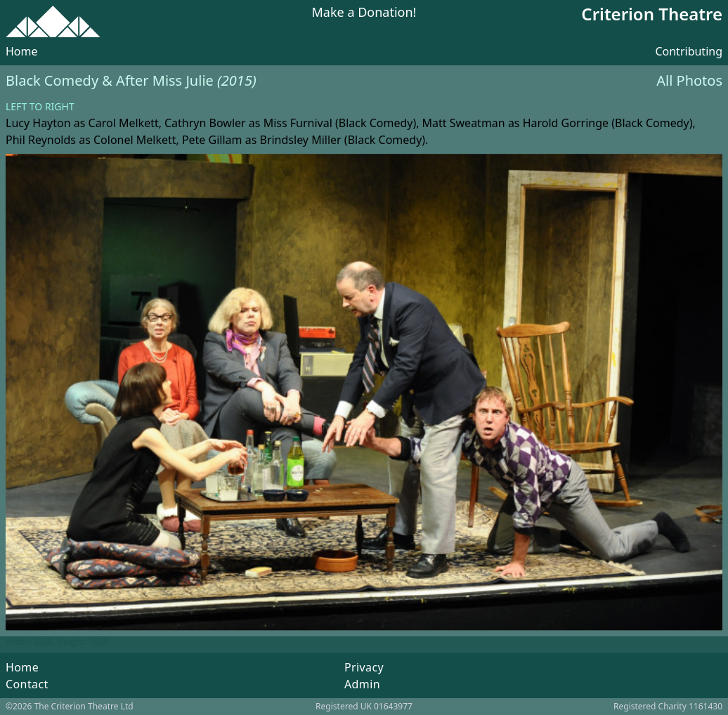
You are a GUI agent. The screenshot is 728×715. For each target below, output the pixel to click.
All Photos (689, 80)
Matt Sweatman (464, 123)
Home (22, 51)
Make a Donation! (364, 13)
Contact (27, 684)
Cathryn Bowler (205, 123)
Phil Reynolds (41, 140)
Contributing (689, 51)
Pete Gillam (212, 140)
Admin (362, 684)
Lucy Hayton (38, 123)
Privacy (364, 667)
